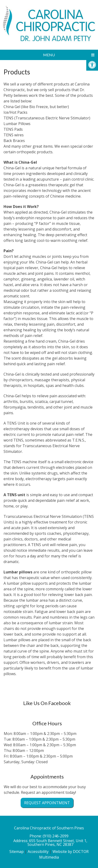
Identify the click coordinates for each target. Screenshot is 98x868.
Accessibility (38, 852)
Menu (49, 55)
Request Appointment (47, 803)
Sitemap (17, 852)
